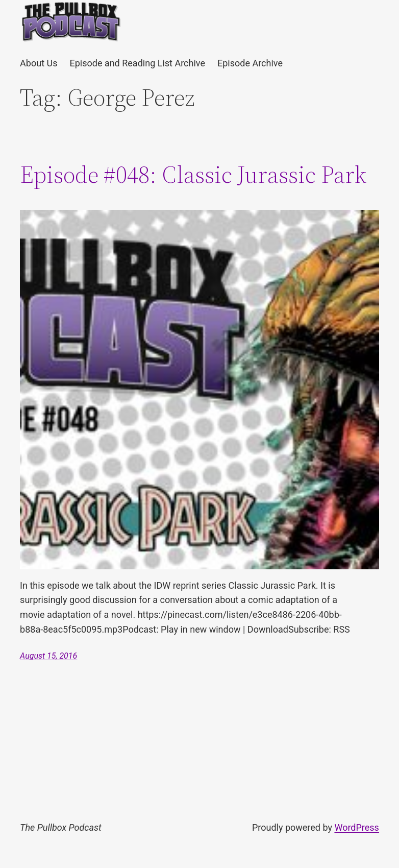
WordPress (356, 827)
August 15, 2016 (48, 656)
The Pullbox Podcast (61, 827)
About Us (39, 63)
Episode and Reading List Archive (137, 63)
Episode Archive (250, 63)
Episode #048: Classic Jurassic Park (193, 175)
